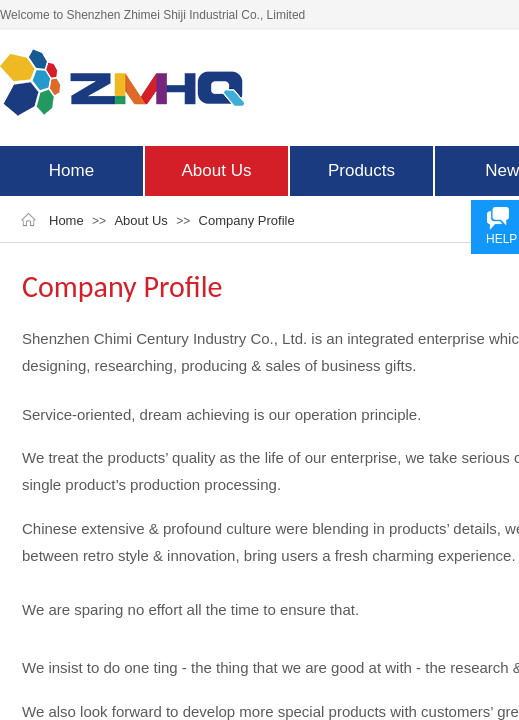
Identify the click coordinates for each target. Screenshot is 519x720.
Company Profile (247, 220)
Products (361, 170)
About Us (217, 170)
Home (71, 170)
